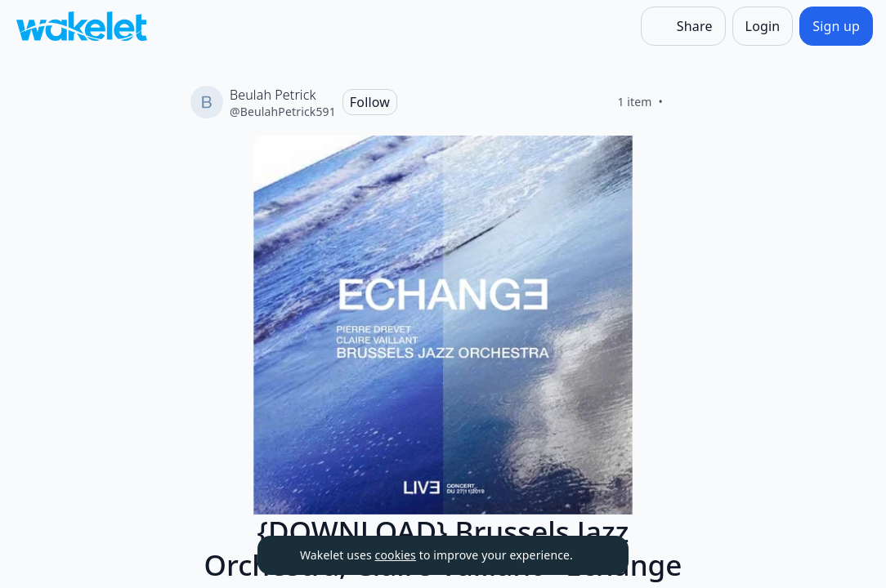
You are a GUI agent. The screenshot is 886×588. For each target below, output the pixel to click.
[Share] (683, 26)
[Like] (682, 102)
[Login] (763, 26)
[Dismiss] (596, 555)
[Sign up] (836, 26)
